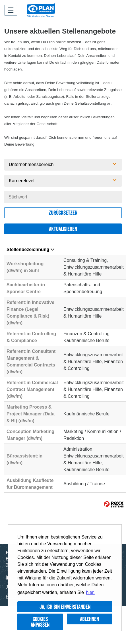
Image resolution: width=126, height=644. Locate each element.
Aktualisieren (63, 229)
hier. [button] (90, 592)
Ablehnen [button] (89, 619)
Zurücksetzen (63, 213)
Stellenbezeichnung (30, 249)
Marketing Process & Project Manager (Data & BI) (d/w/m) (31, 414)
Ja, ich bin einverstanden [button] (65, 607)
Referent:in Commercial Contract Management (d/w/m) (32, 389)
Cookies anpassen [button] (40, 622)
